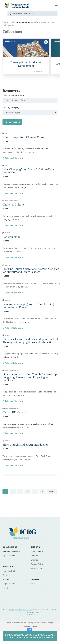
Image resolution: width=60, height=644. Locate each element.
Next (52, 492)
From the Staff (9, 571)
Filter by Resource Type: (14, 95)
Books (5, 575)
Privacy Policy (37, 564)
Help (33, 584)
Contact (34, 556)
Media (5, 588)
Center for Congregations (20, 610)
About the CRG (38, 551)
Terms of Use (37, 568)
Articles (6, 579)
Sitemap (35, 560)
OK (30, 630)
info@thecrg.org (21, 538)
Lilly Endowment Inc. (30, 612)
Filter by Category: (11, 108)
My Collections (9, 556)
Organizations (9, 584)
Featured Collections (11, 551)
